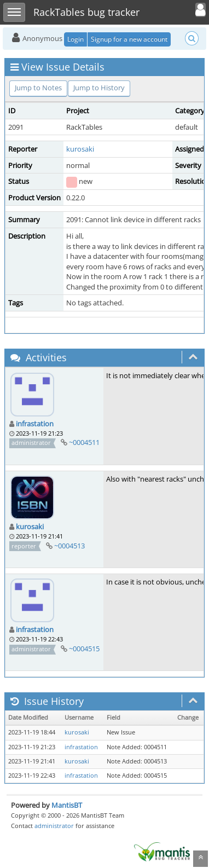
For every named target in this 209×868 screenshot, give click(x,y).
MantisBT (67, 805)
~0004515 (84, 649)
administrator (54, 826)
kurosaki (80, 149)
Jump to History (99, 88)
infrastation (35, 424)
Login (76, 39)
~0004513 (69, 546)
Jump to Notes (38, 88)
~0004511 (84, 442)
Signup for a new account (129, 39)
